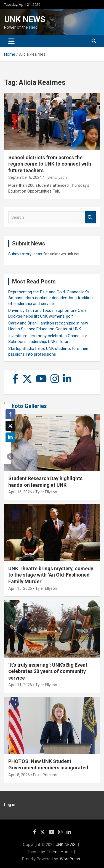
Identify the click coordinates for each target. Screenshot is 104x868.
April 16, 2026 (20, 492)
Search (90, 217)
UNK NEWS (25, 19)
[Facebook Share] (10, 414)
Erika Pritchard (46, 775)
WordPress (70, 859)
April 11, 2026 (20, 685)
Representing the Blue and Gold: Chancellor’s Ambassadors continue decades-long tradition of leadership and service (50, 298)
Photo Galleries (27, 406)
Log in (10, 805)
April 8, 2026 (19, 775)
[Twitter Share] (10, 426)
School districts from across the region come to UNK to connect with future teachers (50, 164)
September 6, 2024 (25, 177)
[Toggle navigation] (11, 41)
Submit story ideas (25, 254)
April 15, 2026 (20, 588)
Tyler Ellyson (56, 177)
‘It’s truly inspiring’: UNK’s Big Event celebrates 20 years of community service (48, 671)
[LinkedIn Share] (10, 437)
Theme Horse (59, 852)
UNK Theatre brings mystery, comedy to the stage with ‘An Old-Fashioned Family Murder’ (51, 575)
